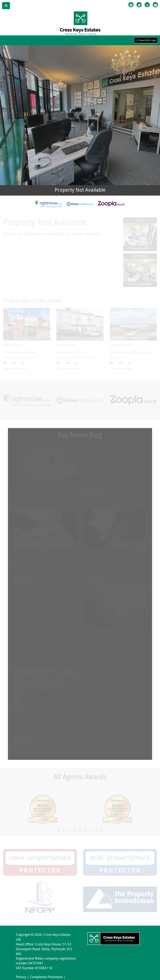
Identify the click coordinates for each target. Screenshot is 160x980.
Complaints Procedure (46, 977)
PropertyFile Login (146, 40)
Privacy (21, 977)
